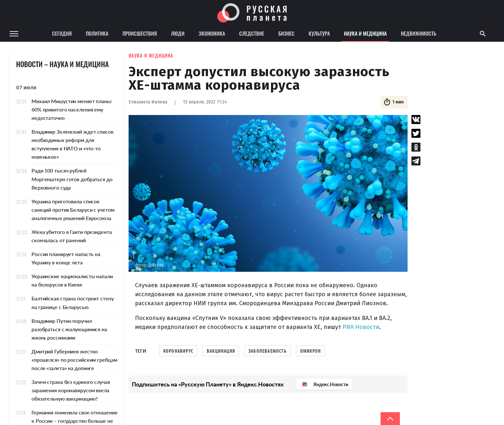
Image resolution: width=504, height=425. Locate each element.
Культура (319, 33)
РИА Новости (361, 327)
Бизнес (286, 33)
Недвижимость (419, 33)
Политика (97, 33)
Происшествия (140, 33)
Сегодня (62, 33)
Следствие (252, 33)
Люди (178, 33)
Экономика (212, 33)
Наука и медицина (365, 33)
